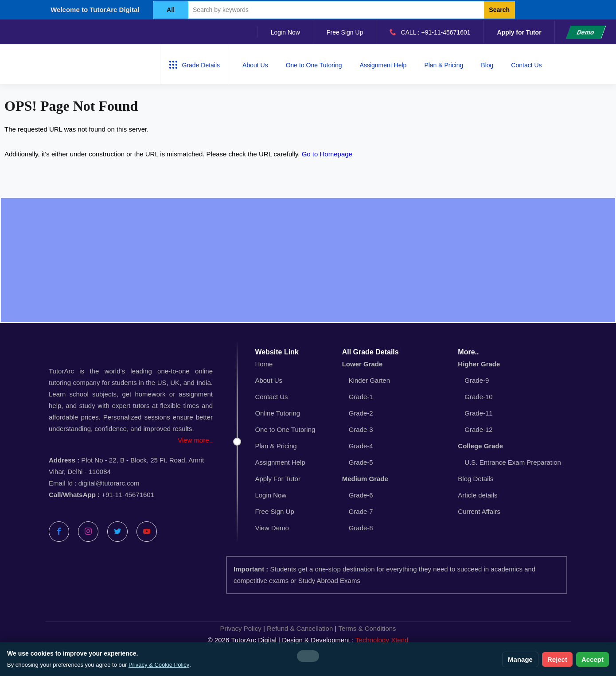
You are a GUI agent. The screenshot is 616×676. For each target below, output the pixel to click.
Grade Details (195, 65)
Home (264, 364)
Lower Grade (363, 364)
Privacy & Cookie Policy (159, 665)
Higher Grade (479, 364)
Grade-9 (477, 380)
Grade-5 (361, 462)
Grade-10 (478, 397)
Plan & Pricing (444, 65)
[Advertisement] (308, 260)
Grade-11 (478, 413)
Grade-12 (478, 429)
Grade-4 (361, 446)
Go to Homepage (327, 154)
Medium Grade (365, 479)
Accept (593, 659)
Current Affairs (479, 511)
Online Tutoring (277, 413)
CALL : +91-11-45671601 (430, 32)
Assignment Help (383, 65)
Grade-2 (361, 413)
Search (499, 10)
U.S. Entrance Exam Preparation (513, 462)
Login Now (285, 32)
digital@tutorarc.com (109, 483)
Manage (520, 659)
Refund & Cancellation (300, 628)
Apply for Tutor (519, 32)
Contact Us (526, 65)
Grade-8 (361, 528)
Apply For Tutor (278, 479)
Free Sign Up (345, 32)
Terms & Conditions (367, 628)
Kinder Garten (369, 380)
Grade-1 (361, 397)
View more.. (195, 440)
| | (308, 629)
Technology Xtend (382, 640)
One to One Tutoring (314, 65)
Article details (478, 495)
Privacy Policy (240, 628)
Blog (487, 65)
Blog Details (476, 479)
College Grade (480, 446)
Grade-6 (361, 495)
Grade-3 (361, 429)
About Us (255, 65)
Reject (557, 659)
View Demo (272, 528)
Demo (586, 32)
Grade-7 (361, 511)
